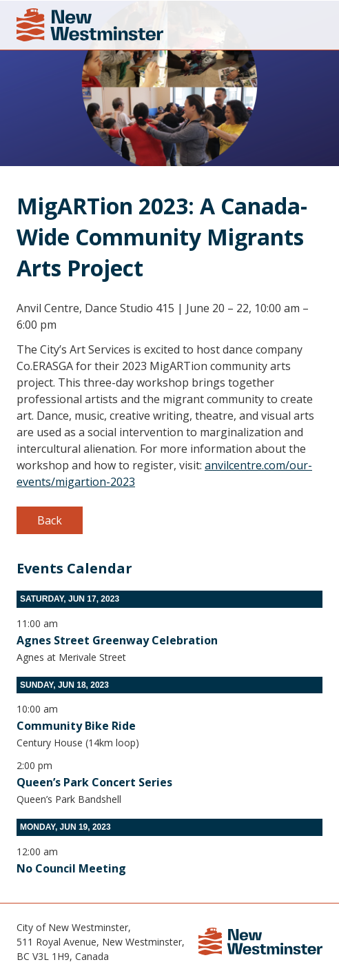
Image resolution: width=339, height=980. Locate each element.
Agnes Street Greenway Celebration (117, 640)
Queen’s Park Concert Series (94, 782)
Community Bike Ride (76, 726)
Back (50, 520)
